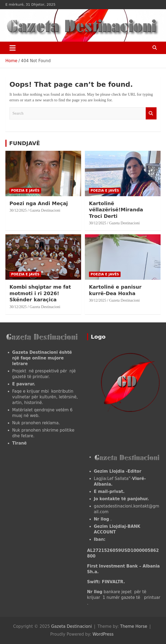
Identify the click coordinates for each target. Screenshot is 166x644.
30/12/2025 (18, 210)
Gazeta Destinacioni (45, 210)
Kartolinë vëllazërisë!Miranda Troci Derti (116, 210)
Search (151, 113)
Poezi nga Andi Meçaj (39, 203)
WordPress (103, 634)
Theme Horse (134, 626)
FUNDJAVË (25, 143)
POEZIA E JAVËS (25, 191)
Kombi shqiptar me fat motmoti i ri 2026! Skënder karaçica (40, 293)
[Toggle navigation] (13, 48)
